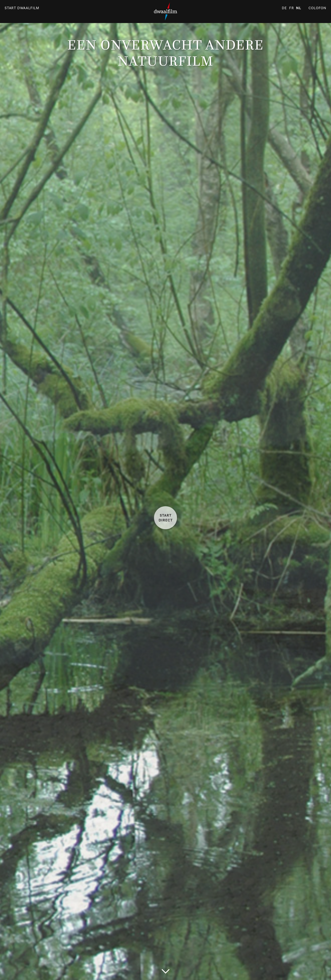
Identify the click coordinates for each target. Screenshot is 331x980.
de (284, 8)
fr (292, 8)
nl (299, 8)
